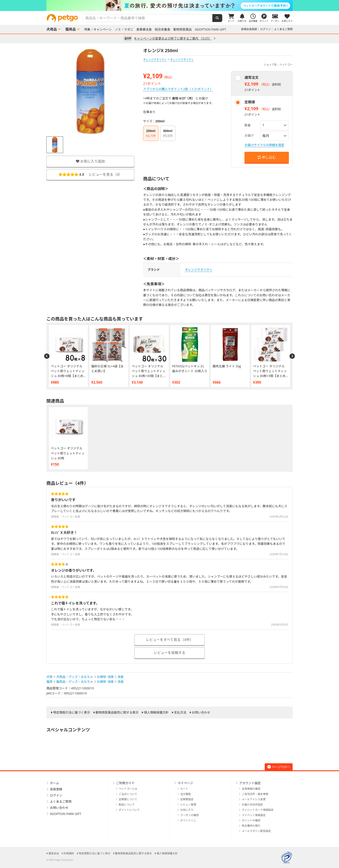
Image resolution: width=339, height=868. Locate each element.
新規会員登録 (249, 29)
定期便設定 (187, 799)
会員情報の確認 (251, 789)
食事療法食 (144, 29)
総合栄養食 (162, 29)
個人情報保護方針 (156, 712)
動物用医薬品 (182, 29)
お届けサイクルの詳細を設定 (264, 145)
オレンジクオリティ (155, 60)
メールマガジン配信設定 (256, 831)
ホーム (55, 783)
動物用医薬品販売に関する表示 (117, 712)
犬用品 (52, 29)
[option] (169, 5)
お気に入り (187, 810)
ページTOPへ (279, 767)
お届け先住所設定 (252, 805)
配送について (127, 805)
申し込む (267, 157)
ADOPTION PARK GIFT (210, 29)
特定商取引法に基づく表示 (72, 712)
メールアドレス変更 (254, 799)
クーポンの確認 (190, 815)
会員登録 (56, 789)
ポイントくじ (188, 820)
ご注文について (128, 794)
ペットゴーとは (128, 789)
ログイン (266, 29)
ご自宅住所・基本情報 (255, 794)
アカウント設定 (250, 783)
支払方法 (180, 712)
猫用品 (71, 29)
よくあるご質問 (283, 29)
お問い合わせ (201, 712)
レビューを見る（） (90, 174)
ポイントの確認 (251, 820)
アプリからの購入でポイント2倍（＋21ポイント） (178, 89)
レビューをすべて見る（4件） (169, 640)
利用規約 (69, 853)
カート (184, 789)
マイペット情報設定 (254, 815)
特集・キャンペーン (98, 29)
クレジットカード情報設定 (258, 810)
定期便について (128, 799)
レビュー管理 (188, 805)
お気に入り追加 (90, 161)
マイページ (185, 783)
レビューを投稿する (169, 653)
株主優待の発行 (251, 826)
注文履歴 (186, 794)
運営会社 (54, 853)
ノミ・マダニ (124, 29)
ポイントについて (129, 810)
